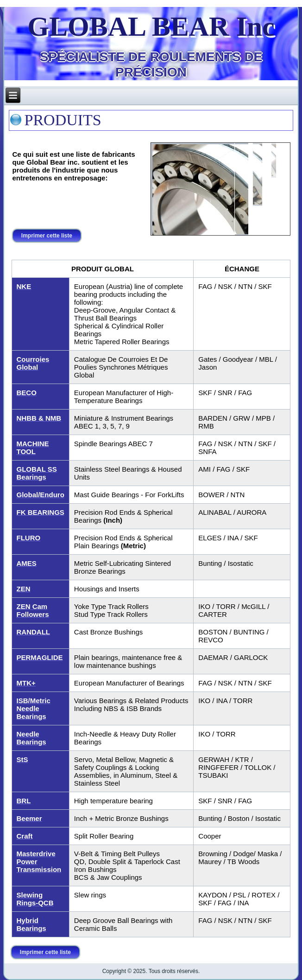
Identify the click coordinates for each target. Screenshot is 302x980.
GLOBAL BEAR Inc (151, 26)
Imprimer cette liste (47, 236)
